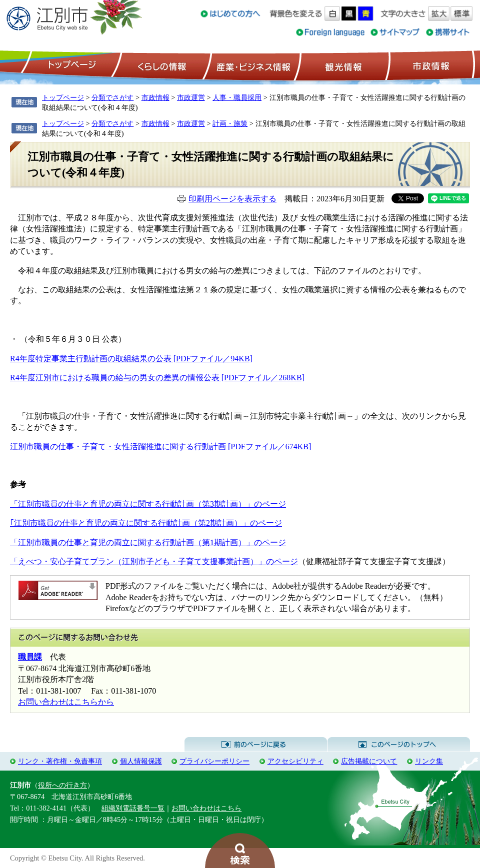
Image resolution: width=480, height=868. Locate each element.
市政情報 (430, 65)
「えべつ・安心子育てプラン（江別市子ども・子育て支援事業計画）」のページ (154, 561)
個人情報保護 (141, 761)
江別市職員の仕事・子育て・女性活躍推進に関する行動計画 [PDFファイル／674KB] (160, 446)
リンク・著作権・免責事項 (60, 761)
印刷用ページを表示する (232, 199)
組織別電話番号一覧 (133, 808)
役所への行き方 (62, 785)
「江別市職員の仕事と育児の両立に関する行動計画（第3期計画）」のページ (148, 504)
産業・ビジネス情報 (251, 65)
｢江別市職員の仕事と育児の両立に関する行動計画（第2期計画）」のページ (146, 523)
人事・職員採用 (237, 97)
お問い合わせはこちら (206, 808)
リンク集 (429, 761)
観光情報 (342, 65)
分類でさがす (112, 97)
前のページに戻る (256, 745)
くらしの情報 (161, 65)
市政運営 (191, 97)
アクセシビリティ (295, 761)
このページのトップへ (399, 745)
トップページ (70, 65)
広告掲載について (369, 761)
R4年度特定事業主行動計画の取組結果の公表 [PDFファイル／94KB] (131, 359)
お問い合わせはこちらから (66, 702)
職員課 (30, 657)
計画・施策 (230, 123)
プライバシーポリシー (214, 761)
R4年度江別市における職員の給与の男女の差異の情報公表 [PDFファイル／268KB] (157, 378)
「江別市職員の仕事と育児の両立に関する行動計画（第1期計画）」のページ (148, 542)
